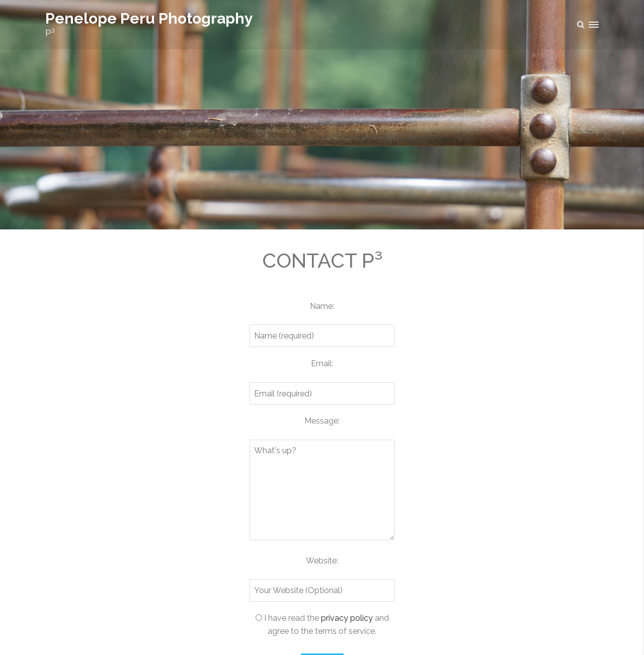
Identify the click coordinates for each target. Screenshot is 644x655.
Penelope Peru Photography (149, 18)
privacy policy (347, 618)
